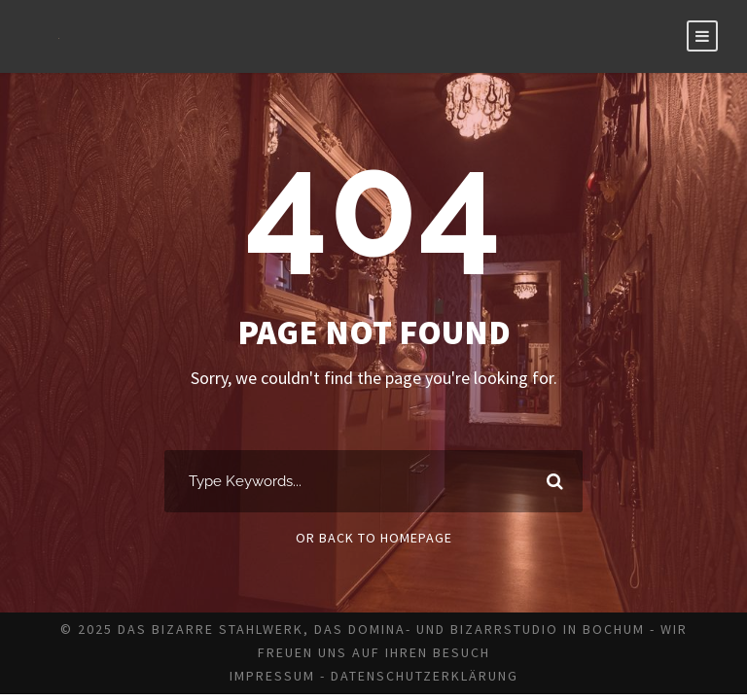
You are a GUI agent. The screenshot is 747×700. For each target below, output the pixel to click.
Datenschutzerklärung (425, 676)
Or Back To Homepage (374, 538)
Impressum (272, 676)
